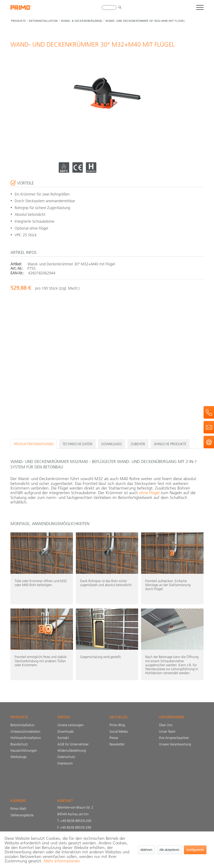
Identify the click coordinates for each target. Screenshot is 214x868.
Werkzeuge (18, 757)
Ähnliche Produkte (170, 444)
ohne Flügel (149, 493)
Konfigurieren (195, 850)
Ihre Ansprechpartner (174, 738)
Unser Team (167, 731)
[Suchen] (120, 7)
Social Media (119, 731)
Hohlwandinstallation (26, 738)
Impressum (65, 763)
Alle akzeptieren (169, 850)
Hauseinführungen (24, 750)
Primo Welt (18, 809)
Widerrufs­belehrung (72, 750)
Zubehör (138, 444)
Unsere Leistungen (71, 725)
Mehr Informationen (62, 861)
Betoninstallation (22, 725)
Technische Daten (77, 444)
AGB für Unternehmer (73, 744)
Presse (114, 738)
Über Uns (166, 725)
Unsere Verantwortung (175, 744)
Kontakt (63, 738)
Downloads (112, 444)
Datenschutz (66, 757)
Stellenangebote (22, 815)
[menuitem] (114, 8)
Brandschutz (19, 744)
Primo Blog (117, 725)
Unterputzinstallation (25, 731)
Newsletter (117, 744)
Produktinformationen (34, 444)
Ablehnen (146, 850)
